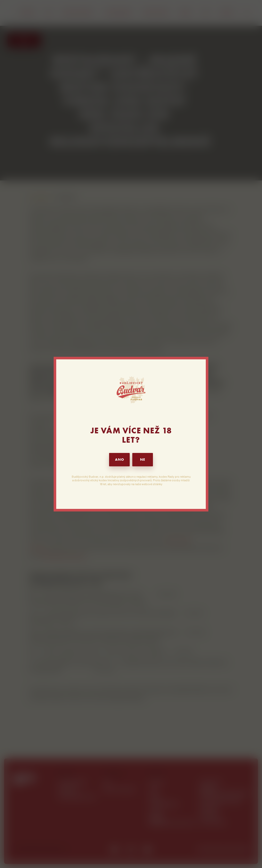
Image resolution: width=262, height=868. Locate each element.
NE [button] (143, 460)
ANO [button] (120, 460)
